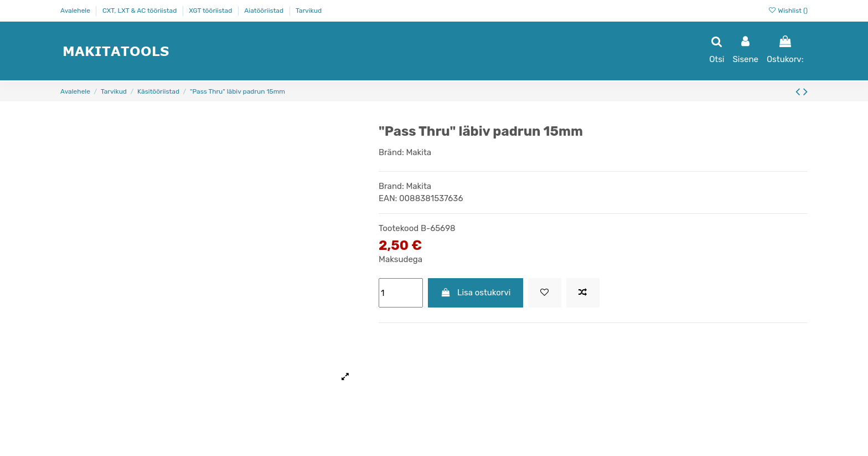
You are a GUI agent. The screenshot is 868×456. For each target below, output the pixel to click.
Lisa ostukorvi (476, 293)
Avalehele (76, 11)
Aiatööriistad (265, 11)
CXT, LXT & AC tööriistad (140, 11)
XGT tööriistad (211, 11)
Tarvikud (309, 11)
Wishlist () (788, 11)
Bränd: (391, 152)
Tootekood (399, 228)
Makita (418, 152)
